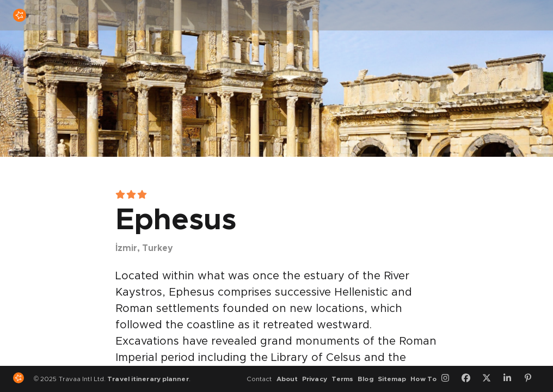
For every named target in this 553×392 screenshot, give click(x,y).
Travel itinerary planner (148, 379)
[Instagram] (449, 379)
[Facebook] (470, 379)
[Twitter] (490, 379)
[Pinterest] (532, 379)
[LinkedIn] (511, 379)
